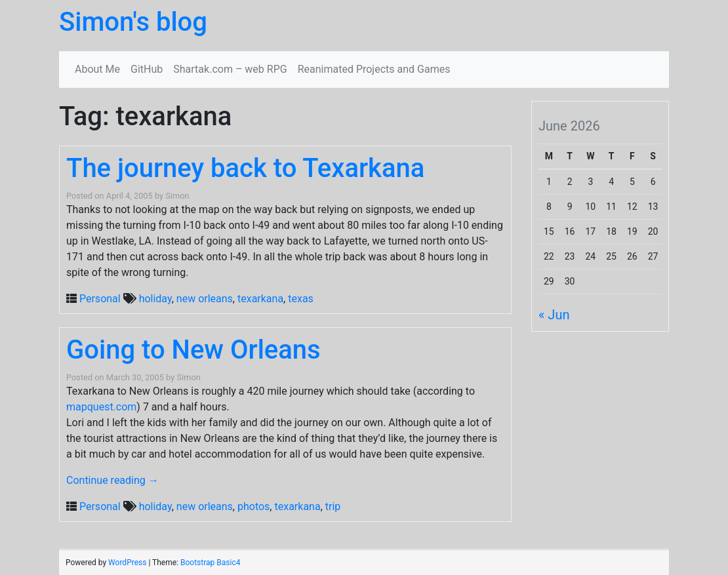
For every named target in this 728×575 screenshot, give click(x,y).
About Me (97, 69)
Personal (100, 299)
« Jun (554, 315)
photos (253, 506)
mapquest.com (101, 407)
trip (333, 506)
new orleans (205, 299)
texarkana (260, 299)
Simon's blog (133, 22)
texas (301, 299)
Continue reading (112, 480)
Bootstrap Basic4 (210, 563)
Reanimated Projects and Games (374, 69)
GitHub (147, 69)
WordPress (127, 563)
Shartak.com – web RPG (230, 69)
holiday (155, 299)
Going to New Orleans (193, 350)
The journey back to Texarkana (245, 168)
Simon (177, 196)
